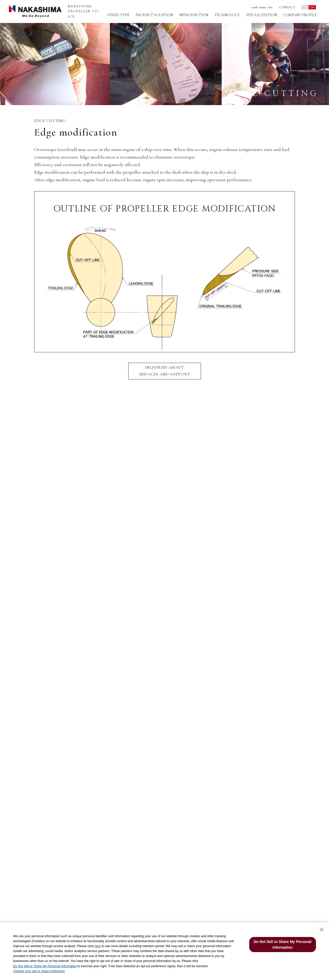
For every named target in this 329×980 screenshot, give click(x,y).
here (98, 946)
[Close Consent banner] (322, 930)
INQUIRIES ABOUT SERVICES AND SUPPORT (165, 371)
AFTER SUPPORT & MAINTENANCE (269, 30)
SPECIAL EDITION (261, 15)
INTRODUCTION (194, 15)
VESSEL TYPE (118, 15)
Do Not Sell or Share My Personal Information (45, 966)
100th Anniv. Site (262, 7)
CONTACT (287, 7)
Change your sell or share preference (39, 971)
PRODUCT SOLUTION (154, 15)
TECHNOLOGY (227, 15)
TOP (241, 30)
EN (312, 7)
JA (305, 7)
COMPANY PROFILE (300, 15)
